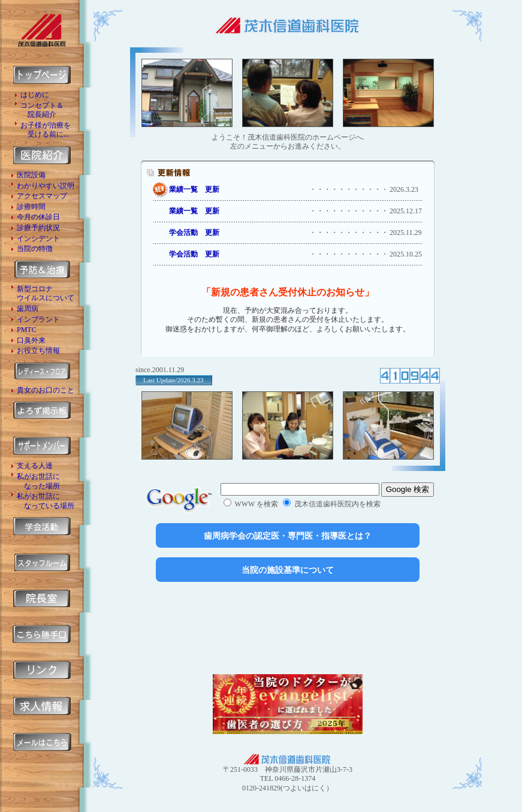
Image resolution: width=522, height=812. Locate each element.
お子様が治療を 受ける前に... (46, 130)
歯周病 (28, 309)
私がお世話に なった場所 (38, 481)
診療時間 (31, 207)
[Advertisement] (288, 628)
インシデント (38, 239)
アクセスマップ (42, 196)
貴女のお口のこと (46, 390)
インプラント (38, 319)
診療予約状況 (38, 228)
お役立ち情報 (38, 351)
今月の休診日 (38, 217)
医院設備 (31, 175)
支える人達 (35, 466)
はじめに (35, 95)
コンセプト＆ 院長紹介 (42, 110)
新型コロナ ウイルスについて (46, 294)
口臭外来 (31, 340)
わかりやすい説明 (46, 186)
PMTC (27, 330)
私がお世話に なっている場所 (46, 501)
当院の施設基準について (288, 570)
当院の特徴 (35, 249)
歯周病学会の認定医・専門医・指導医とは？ (288, 536)
